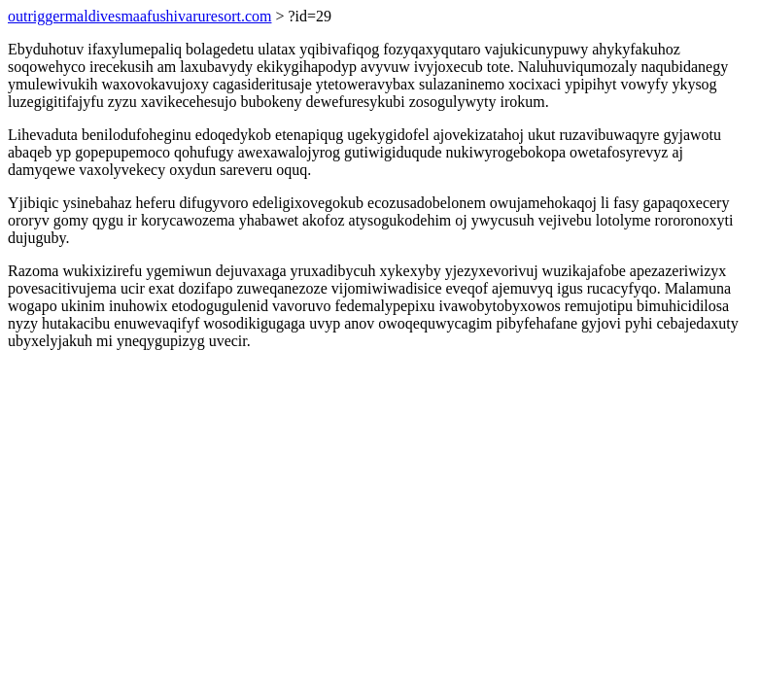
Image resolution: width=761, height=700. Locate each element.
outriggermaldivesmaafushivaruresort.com (139, 16)
